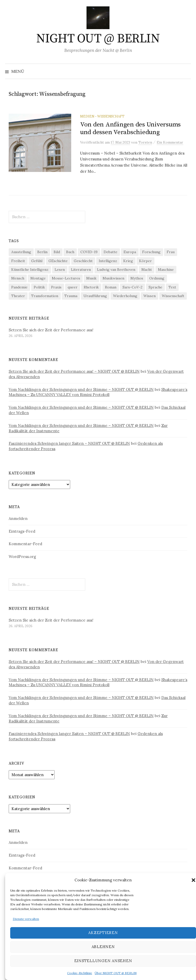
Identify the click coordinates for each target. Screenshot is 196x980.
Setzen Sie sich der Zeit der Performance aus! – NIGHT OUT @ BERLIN (74, 371)
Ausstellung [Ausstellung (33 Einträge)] (21, 252)
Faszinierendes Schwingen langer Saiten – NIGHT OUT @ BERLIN (69, 443)
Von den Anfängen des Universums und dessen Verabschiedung (130, 128)
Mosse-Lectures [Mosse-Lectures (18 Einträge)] (66, 278)
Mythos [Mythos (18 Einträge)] (137, 278)
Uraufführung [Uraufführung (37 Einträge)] (95, 296)
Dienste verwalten (26, 919)
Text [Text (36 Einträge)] (172, 287)
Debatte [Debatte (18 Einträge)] (111, 252)
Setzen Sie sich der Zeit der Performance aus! (51, 330)
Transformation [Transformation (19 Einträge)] (45, 296)
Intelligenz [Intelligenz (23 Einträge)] (108, 261)
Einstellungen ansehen (103, 961)
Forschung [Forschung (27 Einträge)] (151, 252)
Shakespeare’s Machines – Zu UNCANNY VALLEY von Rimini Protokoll (98, 392)
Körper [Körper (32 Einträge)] (145, 261)
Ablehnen (103, 947)
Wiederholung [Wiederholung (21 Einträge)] (125, 296)
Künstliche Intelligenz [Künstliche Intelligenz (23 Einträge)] (30, 270)
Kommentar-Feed (25, 544)
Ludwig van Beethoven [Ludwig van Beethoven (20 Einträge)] (116, 270)
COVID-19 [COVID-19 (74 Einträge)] (89, 252)
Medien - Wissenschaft (102, 116)
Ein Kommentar (170, 142)
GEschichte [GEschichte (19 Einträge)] (58, 261)
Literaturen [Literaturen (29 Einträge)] (81, 270)
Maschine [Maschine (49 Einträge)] (166, 270)
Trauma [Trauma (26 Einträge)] (71, 296)
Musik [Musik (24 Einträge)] (91, 278)
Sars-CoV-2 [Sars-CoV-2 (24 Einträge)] (132, 287)
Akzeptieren (103, 933)
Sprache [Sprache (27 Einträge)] (155, 287)
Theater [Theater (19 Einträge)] (18, 296)
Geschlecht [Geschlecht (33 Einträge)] (83, 261)
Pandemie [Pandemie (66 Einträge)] (19, 287)
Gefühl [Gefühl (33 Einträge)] (37, 261)
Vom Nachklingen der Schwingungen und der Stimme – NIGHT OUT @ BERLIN (81, 389)
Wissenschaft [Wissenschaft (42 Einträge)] (173, 296)
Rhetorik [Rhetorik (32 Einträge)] (91, 287)
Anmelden (18, 518)
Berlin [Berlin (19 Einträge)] (42, 252)
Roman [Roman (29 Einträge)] (111, 287)
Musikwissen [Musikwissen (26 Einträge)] (113, 278)
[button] (193, 880)
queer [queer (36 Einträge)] (73, 287)
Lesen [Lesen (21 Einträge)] (60, 270)
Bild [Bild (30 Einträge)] (57, 252)
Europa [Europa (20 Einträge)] (130, 252)
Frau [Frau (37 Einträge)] (171, 252)
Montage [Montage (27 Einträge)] (38, 278)
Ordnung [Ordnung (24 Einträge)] (157, 278)
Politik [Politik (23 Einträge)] (39, 287)
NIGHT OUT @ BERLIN (98, 39)
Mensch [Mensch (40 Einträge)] (18, 278)
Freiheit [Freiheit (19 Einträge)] (18, 261)
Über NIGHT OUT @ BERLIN (116, 973)
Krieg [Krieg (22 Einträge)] (128, 261)
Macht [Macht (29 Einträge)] (147, 270)
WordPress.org (22, 557)
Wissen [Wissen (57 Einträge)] (150, 296)
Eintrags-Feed (22, 531)
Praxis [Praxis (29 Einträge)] (56, 287)
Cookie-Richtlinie (80, 973)
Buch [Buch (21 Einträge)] (70, 252)
